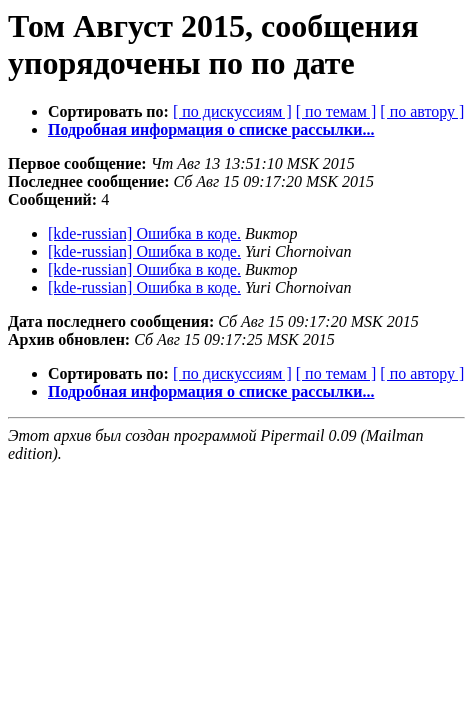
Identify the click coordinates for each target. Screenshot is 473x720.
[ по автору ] (422, 111)
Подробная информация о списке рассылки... (211, 129)
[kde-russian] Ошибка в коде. (144, 233)
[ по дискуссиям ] (232, 111)
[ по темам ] (336, 111)
